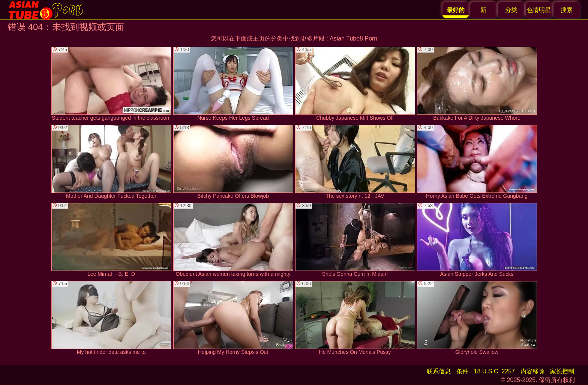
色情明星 (539, 10)
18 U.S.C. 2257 (494, 371)
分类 (511, 10)
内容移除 (532, 371)
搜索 (567, 10)
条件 (462, 371)
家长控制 (562, 371)
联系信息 (439, 371)
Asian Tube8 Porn (353, 38)
